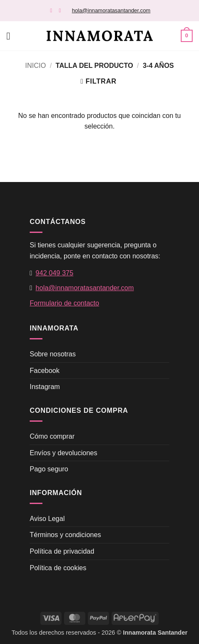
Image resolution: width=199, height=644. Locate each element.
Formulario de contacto (64, 303)
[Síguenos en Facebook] (53, 10)
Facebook (45, 371)
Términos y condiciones (65, 535)
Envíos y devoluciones (63, 453)
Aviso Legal (47, 519)
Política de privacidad (62, 551)
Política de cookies (58, 568)
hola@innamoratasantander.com (111, 10)
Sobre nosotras (53, 354)
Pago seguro (49, 469)
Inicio (35, 66)
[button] (11, 36)
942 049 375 (55, 273)
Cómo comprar (52, 436)
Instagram (45, 387)
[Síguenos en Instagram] (62, 10)
